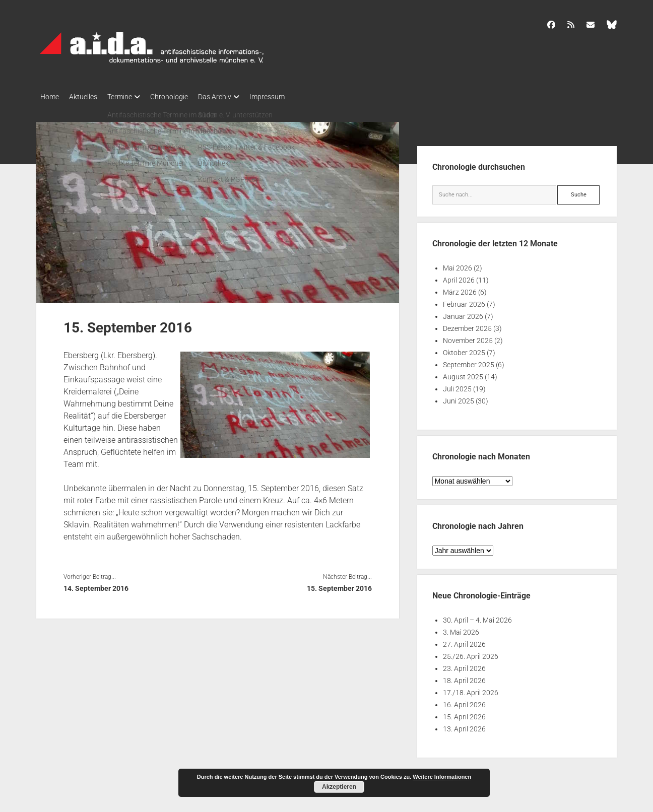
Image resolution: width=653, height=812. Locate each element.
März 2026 (460, 289)
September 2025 (469, 362)
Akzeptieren (339, 787)
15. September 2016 (339, 585)
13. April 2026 (464, 726)
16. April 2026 (464, 702)
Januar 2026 (463, 313)
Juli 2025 (457, 386)
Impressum (292, 97)
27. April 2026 (464, 641)
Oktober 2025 (464, 350)
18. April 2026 (464, 678)
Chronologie (184, 97)
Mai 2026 (458, 265)
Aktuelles (88, 97)
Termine (130, 97)
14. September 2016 (96, 585)
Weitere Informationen (442, 777)
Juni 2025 (459, 398)
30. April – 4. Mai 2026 (477, 617)
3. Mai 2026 (461, 629)
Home (50, 97)
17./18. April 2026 (471, 690)
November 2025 (468, 337)
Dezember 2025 (467, 325)
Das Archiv (235, 97)
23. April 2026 (464, 665)
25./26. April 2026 (471, 653)
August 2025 (463, 374)
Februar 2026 (464, 301)
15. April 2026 (464, 714)
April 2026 (459, 277)
